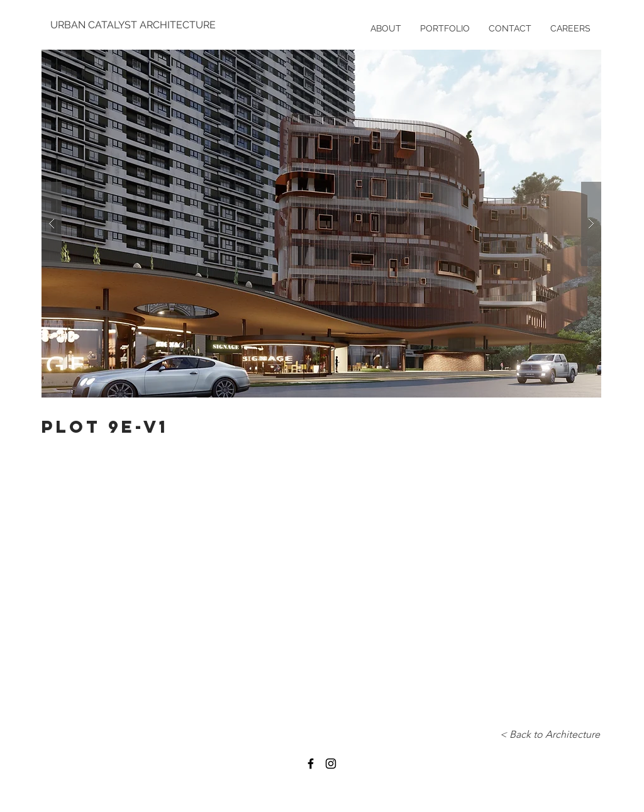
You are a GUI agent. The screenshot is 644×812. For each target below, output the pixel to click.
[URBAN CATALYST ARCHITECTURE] (135, 25)
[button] (321, 224)
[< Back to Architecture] (550, 735)
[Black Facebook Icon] (311, 764)
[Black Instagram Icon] (331, 764)
